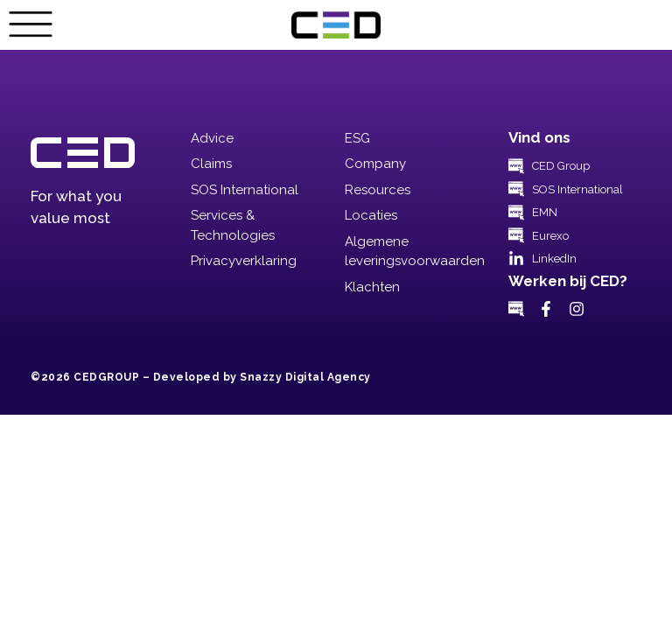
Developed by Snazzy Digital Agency (262, 377)
